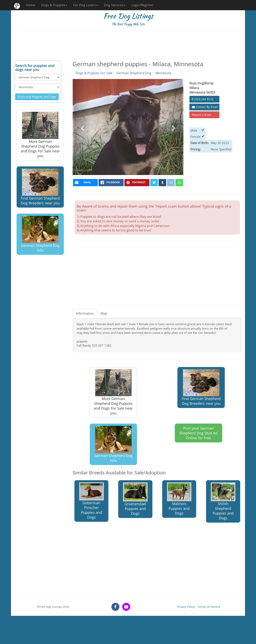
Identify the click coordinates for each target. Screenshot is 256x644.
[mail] (85, 183)
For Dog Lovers (86, 5)
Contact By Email (205, 107)
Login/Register (142, 5)
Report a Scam (202, 115)
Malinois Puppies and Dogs (179, 499)
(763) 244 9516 (203, 99)
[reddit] (171, 183)
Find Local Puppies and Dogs (37, 97)
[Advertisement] (128, 46)
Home (31, 5)
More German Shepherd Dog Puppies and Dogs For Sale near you (40, 135)
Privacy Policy (186, 607)
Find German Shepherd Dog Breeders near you (40, 187)
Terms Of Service (209, 607)
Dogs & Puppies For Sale (94, 73)
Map (104, 313)
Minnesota (163, 73)
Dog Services (115, 5)
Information (85, 313)
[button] (82, 127)
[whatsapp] (179, 183)
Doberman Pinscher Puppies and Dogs (91, 501)
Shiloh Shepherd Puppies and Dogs (223, 501)
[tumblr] (162, 183)
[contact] (126, 607)
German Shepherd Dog (134, 73)
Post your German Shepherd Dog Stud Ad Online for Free (198, 433)
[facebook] (111, 183)
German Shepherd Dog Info (40, 234)
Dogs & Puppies (54, 5)
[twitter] (154, 183)
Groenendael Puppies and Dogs (135, 499)
